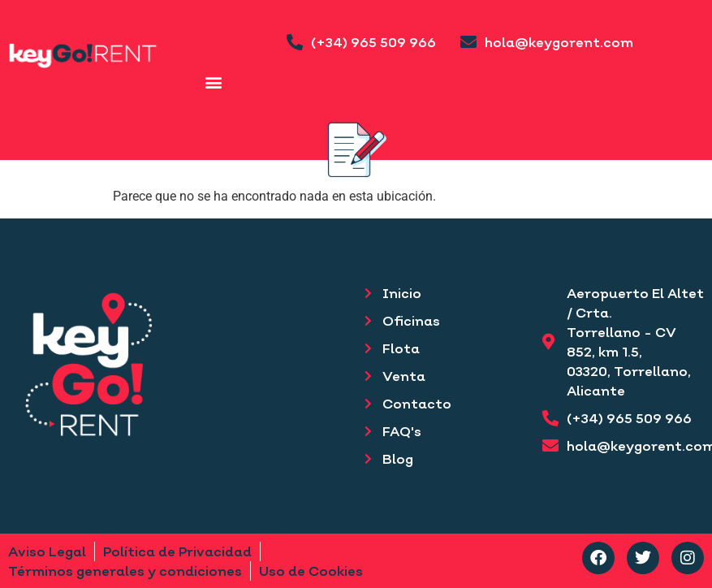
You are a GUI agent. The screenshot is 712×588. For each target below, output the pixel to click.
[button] (214, 82)
